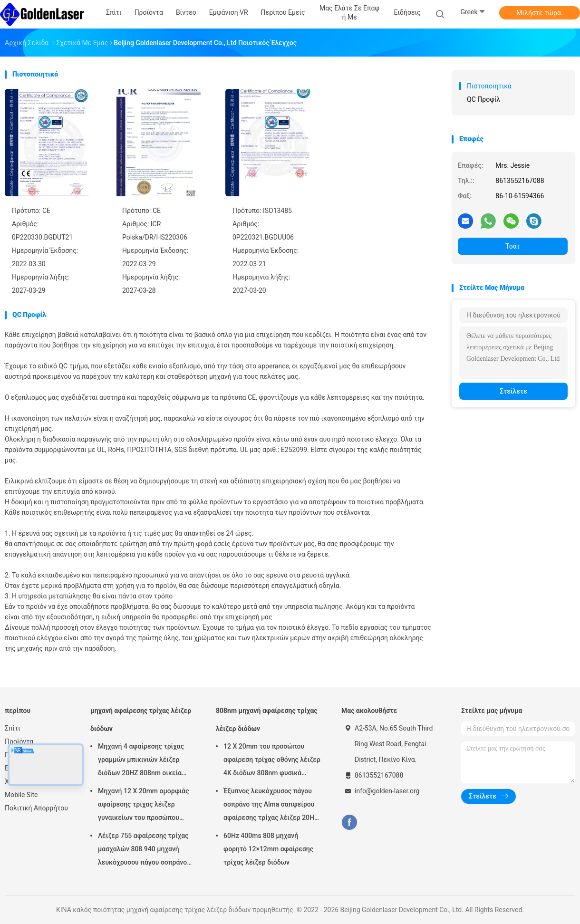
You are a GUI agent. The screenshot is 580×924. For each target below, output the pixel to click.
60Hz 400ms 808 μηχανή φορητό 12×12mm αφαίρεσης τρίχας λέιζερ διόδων (268, 849)
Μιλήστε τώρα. (539, 13)
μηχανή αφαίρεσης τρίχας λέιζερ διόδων (141, 720)
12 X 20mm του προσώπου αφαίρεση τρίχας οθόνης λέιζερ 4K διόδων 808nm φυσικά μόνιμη (272, 761)
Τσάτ (513, 246)
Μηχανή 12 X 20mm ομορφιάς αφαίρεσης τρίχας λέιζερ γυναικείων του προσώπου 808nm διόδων (144, 806)
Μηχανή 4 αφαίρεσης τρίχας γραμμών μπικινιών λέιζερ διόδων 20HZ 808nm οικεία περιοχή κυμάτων (141, 761)
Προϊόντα (19, 741)
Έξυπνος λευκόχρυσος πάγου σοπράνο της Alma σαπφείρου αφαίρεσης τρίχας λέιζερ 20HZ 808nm (271, 806)
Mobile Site (21, 795)
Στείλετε (513, 391)
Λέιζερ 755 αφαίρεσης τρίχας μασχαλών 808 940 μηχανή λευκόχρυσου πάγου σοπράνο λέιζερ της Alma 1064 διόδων (143, 850)
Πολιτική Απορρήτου (36, 808)
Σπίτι (13, 728)
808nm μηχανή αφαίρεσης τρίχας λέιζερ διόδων (267, 720)
